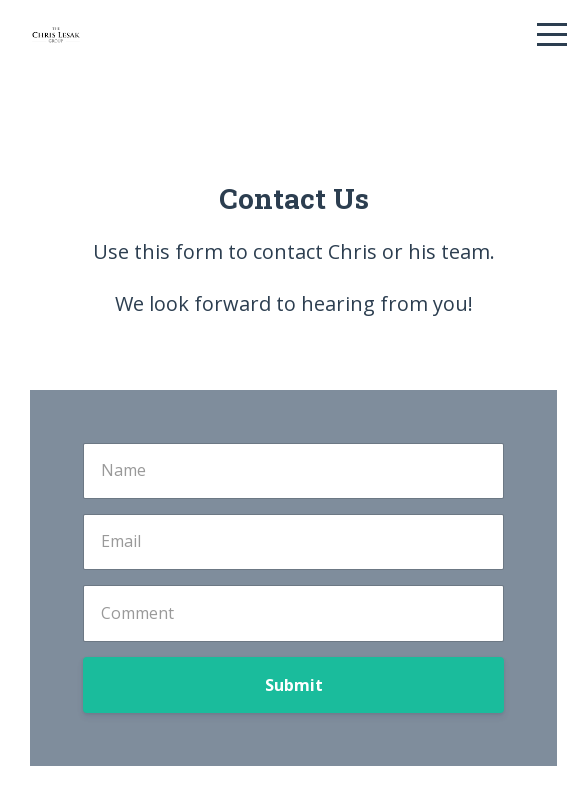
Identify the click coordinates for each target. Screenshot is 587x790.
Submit (294, 685)
